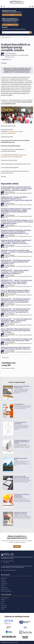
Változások (4, 582)
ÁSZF (2, 603)
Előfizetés (3, 600)
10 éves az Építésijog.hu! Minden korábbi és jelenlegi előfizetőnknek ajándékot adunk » (16, 291)
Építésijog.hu (6, 357)
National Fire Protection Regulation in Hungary (21, 513)
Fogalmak (3, 580)
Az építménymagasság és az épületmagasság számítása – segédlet (22, 442)
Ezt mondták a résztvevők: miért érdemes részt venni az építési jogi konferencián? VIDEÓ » (17, 340)
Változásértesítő (5, 598)
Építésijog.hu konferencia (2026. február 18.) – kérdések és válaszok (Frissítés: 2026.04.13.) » (16, 348)
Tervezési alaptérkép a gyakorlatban (20, 423)
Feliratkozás (10, 25)
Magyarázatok (8, 37)
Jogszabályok (4, 584)
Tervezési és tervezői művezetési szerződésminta (22, 477)
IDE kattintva (24, 100)
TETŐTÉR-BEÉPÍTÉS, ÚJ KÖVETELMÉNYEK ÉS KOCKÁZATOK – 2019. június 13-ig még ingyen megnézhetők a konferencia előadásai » (16, 189)
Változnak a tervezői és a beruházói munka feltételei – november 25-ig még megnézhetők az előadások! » (17, 252)
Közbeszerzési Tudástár (6, 591)
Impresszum (4, 607)
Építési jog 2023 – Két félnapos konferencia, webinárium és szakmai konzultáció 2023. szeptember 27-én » (16, 262)
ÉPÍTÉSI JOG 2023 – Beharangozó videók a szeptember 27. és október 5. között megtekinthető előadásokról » (15, 272)
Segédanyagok (4, 588)
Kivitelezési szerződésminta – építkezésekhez (22, 387)
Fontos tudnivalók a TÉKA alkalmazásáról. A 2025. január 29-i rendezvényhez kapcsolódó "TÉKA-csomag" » (16, 331)
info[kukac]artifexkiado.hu (8, 561)
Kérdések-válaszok (5, 589)
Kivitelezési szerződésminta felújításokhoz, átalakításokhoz (22, 496)
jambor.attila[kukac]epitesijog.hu (10, 570)
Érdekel (12, 15)
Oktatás (3, 609)
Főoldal (2, 37)
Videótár (3, 586)
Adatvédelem (4, 605)
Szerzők (3, 602)
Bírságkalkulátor (19, 404)
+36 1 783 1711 (6, 563)
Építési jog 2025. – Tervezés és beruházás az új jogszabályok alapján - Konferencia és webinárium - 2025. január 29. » (16, 321)
